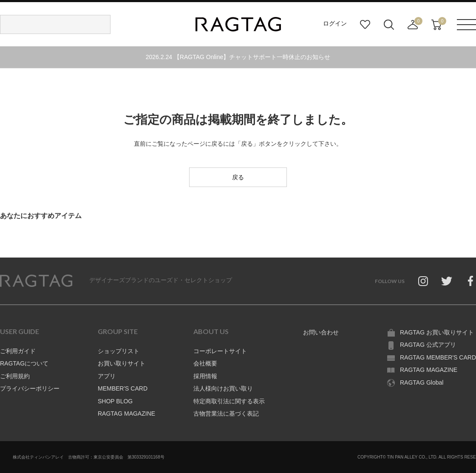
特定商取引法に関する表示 (229, 401)
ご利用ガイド (18, 351)
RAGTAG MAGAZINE (126, 414)
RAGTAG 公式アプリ (428, 345)
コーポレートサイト (220, 351)
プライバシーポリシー (30, 388)
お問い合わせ (321, 332)
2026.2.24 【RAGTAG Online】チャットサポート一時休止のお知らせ (238, 57)
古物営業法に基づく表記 (226, 414)
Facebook (470, 281)
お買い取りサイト (122, 363)
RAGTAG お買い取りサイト (437, 332)
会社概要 (205, 363)
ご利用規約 (15, 376)
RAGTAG (36, 281)
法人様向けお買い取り (223, 388)
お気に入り (365, 25)
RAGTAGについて (24, 363)
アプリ (107, 376)
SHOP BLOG (115, 401)
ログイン (335, 23)
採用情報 (205, 376)
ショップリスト (119, 351)
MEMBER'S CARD (123, 388)
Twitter (447, 281)
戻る (238, 177)
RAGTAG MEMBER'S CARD (438, 357)
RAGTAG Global (422, 382)
